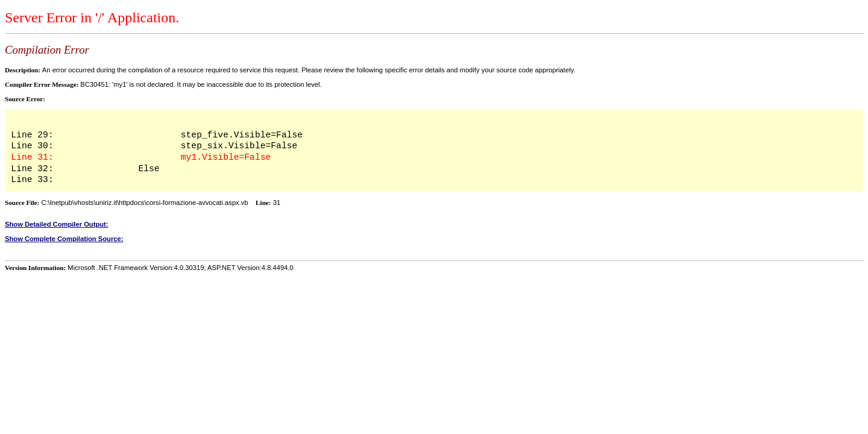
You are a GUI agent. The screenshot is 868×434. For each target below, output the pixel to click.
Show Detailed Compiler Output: (57, 224)
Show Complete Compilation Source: (64, 239)
